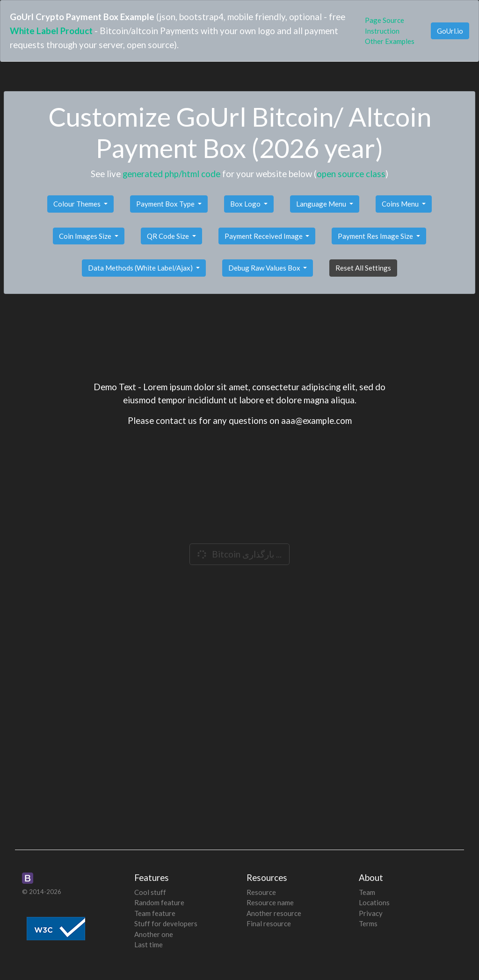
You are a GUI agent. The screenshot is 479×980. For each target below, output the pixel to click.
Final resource (269, 923)
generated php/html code (171, 174)
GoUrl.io (450, 31)
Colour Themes (78, 204)
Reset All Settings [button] (363, 268)
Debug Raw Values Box (265, 268)
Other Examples (390, 41)
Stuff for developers (166, 923)
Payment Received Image (264, 236)
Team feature (155, 913)
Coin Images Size (86, 236)
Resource (261, 892)
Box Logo (246, 204)
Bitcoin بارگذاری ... (239, 554)
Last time (149, 944)
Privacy (371, 913)
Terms (368, 923)
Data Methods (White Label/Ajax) (141, 268)
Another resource (274, 913)
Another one (154, 934)
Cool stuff (150, 892)
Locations (374, 902)
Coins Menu (401, 204)
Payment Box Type (166, 204)
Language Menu (322, 204)
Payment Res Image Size (376, 236)
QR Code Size (169, 236)
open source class (351, 174)
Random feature (159, 902)
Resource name (270, 902)
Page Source (385, 20)
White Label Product (51, 31)
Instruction (382, 31)
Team (367, 892)
